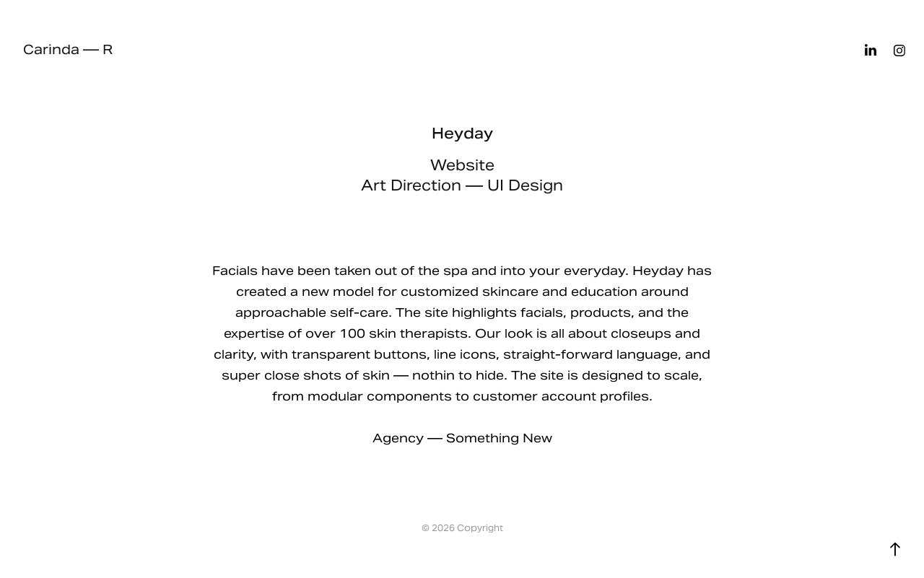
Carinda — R (68, 49)
